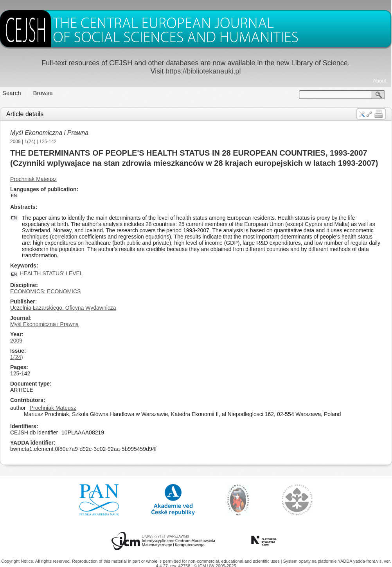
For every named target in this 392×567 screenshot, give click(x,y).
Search (12, 93)
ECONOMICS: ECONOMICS (45, 291)
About (379, 81)
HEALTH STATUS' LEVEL (51, 273)
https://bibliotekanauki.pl (203, 71)
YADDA (345, 561)
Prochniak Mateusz (33, 179)
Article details (25, 114)
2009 (15, 142)
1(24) (30, 142)
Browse (43, 93)
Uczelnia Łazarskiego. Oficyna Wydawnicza (63, 308)
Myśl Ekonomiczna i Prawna (49, 133)
